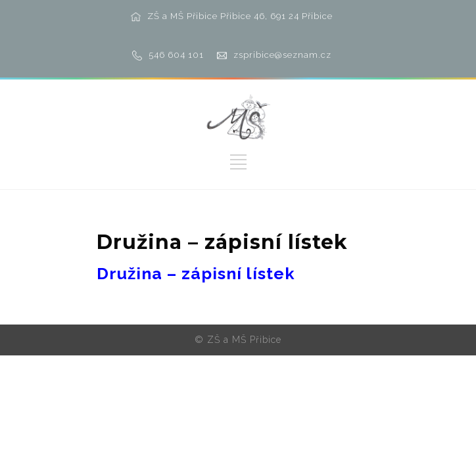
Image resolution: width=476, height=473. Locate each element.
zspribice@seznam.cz (282, 55)
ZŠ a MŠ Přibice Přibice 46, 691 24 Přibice (240, 16)
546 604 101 (176, 55)
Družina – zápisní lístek (196, 273)
